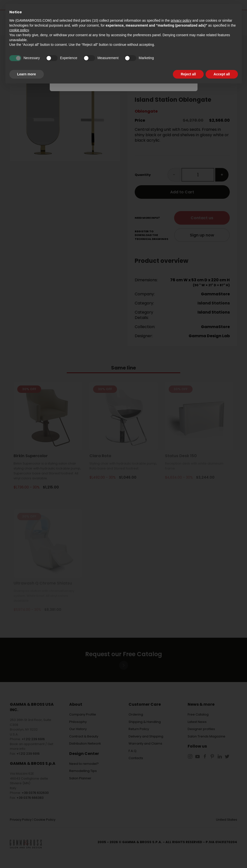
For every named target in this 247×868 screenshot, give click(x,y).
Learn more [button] (27, 74)
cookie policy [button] (19, 30)
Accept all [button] (222, 74)
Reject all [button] (188, 74)
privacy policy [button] (181, 20)
